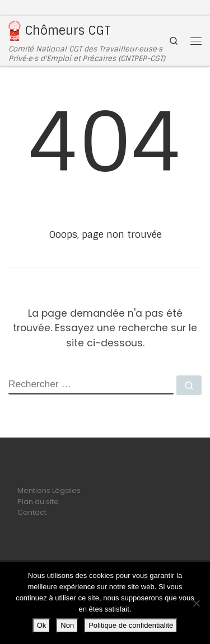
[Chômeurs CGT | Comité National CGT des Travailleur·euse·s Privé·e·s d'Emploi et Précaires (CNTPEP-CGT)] (15, 30)
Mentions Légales (49, 490)
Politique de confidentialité (131, 625)
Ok (42, 625)
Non (67, 625)
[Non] (196, 603)
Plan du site (38, 502)
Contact (32, 512)
